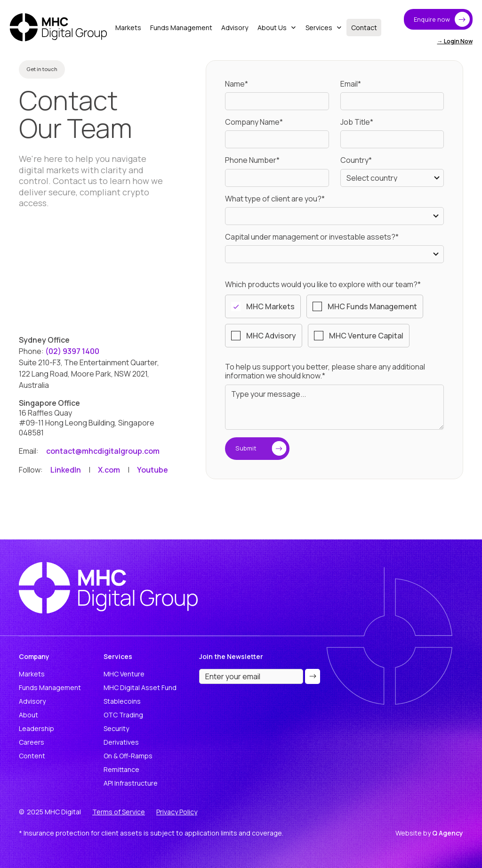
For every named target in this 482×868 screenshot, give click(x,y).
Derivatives (121, 742)
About (28, 715)
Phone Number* (252, 160)
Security (116, 728)
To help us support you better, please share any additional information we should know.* (325, 371)
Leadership (36, 728)
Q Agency (448, 833)
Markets (32, 674)
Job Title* (357, 122)
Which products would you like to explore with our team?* (323, 285)
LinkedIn (66, 470)
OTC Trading (123, 715)
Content (32, 756)
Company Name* (254, 122)
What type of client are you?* (275, 199)
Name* (237, 84)
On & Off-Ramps (128, 756)
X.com (109, 470)
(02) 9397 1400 (73, 351)
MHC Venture (124, 674)
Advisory (32, 701)
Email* (351, 84)
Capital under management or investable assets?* (312, 237)
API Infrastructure (131, 783)
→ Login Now (455, 41)
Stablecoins (122, 701)
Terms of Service (119, 812)
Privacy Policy (177, 812)
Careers (32, 742)
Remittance (121, 769)
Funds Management (50, 687)
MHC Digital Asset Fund (140, 687)
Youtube (153, 470)
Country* (356, 160)
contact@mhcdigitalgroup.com (103, 451)
